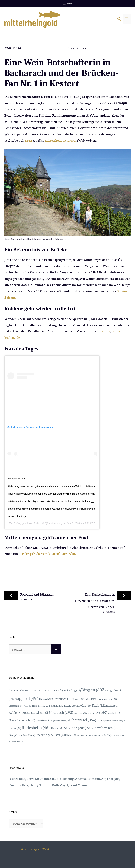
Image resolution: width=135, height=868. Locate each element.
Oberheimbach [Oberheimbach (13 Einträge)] (62, 720)
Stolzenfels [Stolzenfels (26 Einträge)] (28, 735)
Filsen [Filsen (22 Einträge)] (37, 706)
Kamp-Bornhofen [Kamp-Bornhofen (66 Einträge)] (78, 705)
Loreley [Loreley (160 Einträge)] (97, 712)
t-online (104, 331)
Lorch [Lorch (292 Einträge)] (64, 712)
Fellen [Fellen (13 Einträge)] (28, 706)
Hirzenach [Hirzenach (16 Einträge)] (48, 706)
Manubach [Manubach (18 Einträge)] (114, 713)
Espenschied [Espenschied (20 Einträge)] (16, 706)
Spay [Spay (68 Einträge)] (58, 728)
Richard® (39, 523)
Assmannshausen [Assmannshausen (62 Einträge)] (22, 690)
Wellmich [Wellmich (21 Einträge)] (107, 735)
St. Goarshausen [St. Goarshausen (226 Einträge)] (104, 728)
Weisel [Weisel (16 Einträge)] (96, 735)
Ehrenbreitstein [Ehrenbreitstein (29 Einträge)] (107, 699)
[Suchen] (56, 649)
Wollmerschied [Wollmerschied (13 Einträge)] (16, 742)
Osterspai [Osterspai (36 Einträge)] (104, 720)
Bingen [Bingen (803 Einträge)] (93, 689)
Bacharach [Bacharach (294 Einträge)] (49, 690)
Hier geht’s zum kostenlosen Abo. (49, 553)
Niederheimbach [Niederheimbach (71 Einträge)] (22, 720)
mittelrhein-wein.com (61, 140)
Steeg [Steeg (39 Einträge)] (14, 735)
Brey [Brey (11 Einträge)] (78, 699)
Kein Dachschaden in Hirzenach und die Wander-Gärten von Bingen (95, 600)
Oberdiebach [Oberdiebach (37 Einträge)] (45, 720)
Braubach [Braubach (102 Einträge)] (64, 698)
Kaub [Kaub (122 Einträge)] (99, 705)
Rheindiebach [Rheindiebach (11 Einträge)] (118, 721)
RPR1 (29, 140)
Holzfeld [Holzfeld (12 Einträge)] (59, 706)
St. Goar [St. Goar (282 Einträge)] (75, 727)
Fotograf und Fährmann (37, 594)
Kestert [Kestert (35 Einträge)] (113, 705)
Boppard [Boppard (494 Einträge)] (27, 698)
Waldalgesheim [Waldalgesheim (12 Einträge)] (84, 735)
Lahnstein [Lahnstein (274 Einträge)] (41, 712)
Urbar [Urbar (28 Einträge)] (71, 735)
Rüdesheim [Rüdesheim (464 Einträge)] (37, 727)
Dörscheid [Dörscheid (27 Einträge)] (89, 699)
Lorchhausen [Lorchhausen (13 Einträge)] (80, 713)
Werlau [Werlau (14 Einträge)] (119, 735)
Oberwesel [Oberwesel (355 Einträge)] (83, 720)
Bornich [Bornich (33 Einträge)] (47, 699)
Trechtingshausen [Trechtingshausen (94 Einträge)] (51, 735)
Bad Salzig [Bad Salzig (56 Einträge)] (72, 690)
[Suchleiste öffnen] (119, 19)
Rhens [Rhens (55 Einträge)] (15, 728)
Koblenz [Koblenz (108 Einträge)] (18, 712)
